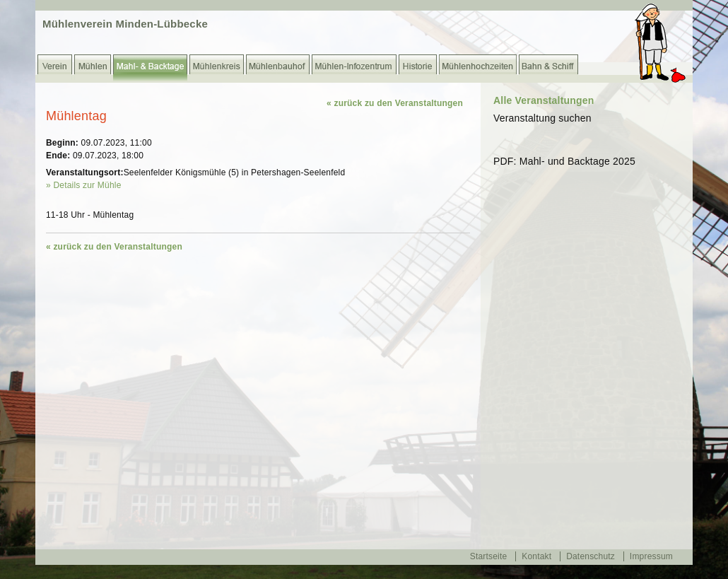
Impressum (651, 556)
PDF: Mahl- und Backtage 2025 (564, 161)
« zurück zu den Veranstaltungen (395, 103)
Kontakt (536, 556)
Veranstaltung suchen (542, 118)
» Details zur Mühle (84, 185)
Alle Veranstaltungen (544, 100)
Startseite (489, 556)
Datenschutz (591, 556)
